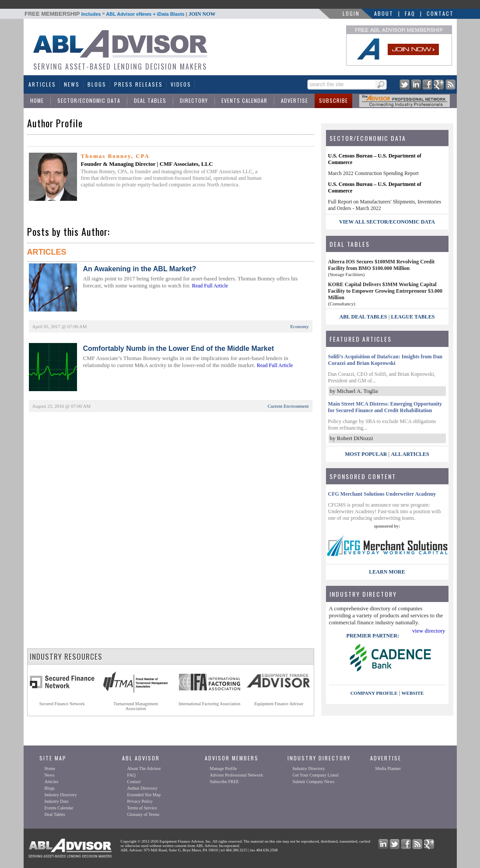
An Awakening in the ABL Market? (140, 269)
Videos (181, 84)
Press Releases (138, 84)
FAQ (410, 13)
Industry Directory (61, 795)
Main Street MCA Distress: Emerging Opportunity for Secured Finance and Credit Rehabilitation (385, 407)
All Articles (410, 454)
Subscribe (333, 100)
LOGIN (351, 13)
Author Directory (142, 788)
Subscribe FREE (224, 782)
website (413, 693)
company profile (374, 693)
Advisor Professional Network (237, 775)
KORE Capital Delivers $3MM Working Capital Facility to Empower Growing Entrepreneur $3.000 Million (385, 291)
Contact (440, 13)
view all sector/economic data (387, 222)
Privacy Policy (140, 801)
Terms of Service (142, 808)
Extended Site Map (144, 795)
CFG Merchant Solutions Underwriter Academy (382, 494)
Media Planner (388, 768)
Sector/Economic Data (89, 100)
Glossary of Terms (144, 814)
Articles (42, 84)
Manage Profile (224, 768)
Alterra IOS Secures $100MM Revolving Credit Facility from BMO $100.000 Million (382, 265)
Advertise (294, 100)
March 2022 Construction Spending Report (373, 173)
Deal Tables (150, 100)
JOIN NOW (202, 14)
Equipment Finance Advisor (279, 704)
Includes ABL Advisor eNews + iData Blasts (120, 14)
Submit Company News (314, 782)
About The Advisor (144, 768)
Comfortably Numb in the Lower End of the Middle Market (179, 348)
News (72, 84)
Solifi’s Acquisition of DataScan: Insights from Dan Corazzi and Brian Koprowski (385, 360)
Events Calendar (244, 100)
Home (37, 100)
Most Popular (366, 454)
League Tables (413, 317)
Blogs (97, 84)
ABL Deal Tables (363, 317)
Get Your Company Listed (316, 775)
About (384, 13)
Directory (194, 100)
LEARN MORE (387, 572)
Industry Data (57, 801)
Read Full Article (210, 286)
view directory (429, 631)
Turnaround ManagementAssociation (136, 706)
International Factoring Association (209, 704)
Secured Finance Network (62, 704)
